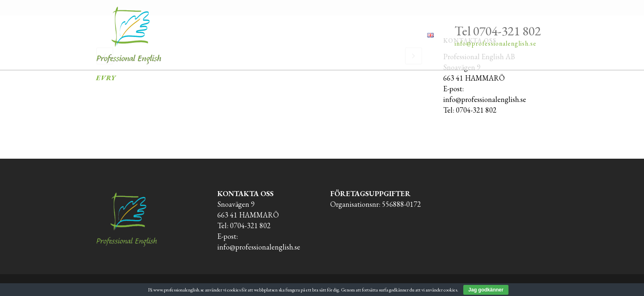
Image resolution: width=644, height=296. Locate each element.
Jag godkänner (486, 290)
